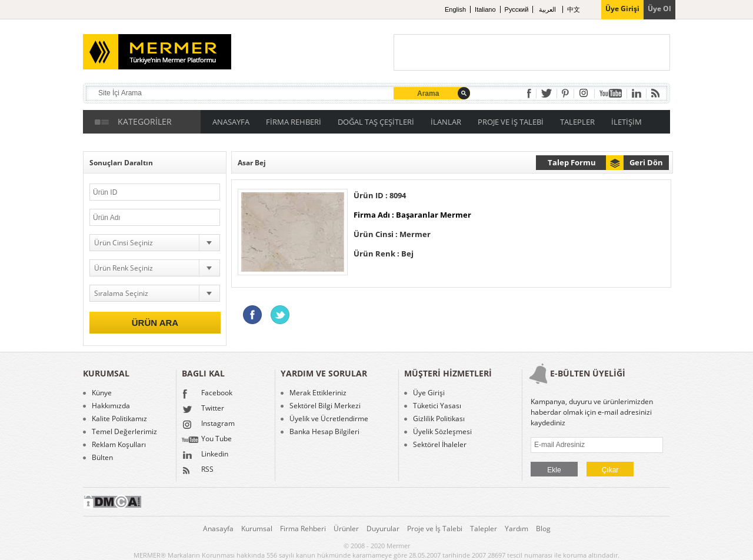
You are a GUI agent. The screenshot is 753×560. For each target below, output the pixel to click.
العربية (548, 9)
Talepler (484, 529)
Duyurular (383, 529)
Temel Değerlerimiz (124, 432)
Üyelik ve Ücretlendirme (329, 419)
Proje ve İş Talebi (435, 529)
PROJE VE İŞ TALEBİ (511, 122)
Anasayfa (218, 529)
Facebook (207, 394)
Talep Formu (572, 162)
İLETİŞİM (627, 122)
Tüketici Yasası (437, 406)
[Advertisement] (532, 52)
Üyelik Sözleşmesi (442, 432)
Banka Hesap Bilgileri (324, 432)
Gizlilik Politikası (439, 419)
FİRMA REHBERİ (294, 122)
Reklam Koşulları (119, 445)
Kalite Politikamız (119, 419)
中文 (574, 9)
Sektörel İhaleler (440, 445)
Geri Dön (646, 162)
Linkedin (205, 455)
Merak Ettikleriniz (318, 393)
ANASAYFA (231, 122)
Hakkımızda (111, 406)
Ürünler (346, 529)
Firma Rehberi (303, 529)
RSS (198, 471)
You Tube (207, 440)
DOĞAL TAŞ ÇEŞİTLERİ (376, 122)
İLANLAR (446, 122)
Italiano (485, 9)
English (455, 9)
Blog (543, 529)
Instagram (208, 425)
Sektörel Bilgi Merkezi (325, 406)
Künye (102, 393)
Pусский (517, 9)
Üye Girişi (429, 393)
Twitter (203, 409)
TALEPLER (577, 122)
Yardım (517, 529)
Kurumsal (257, 529)
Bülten (102, 458)
